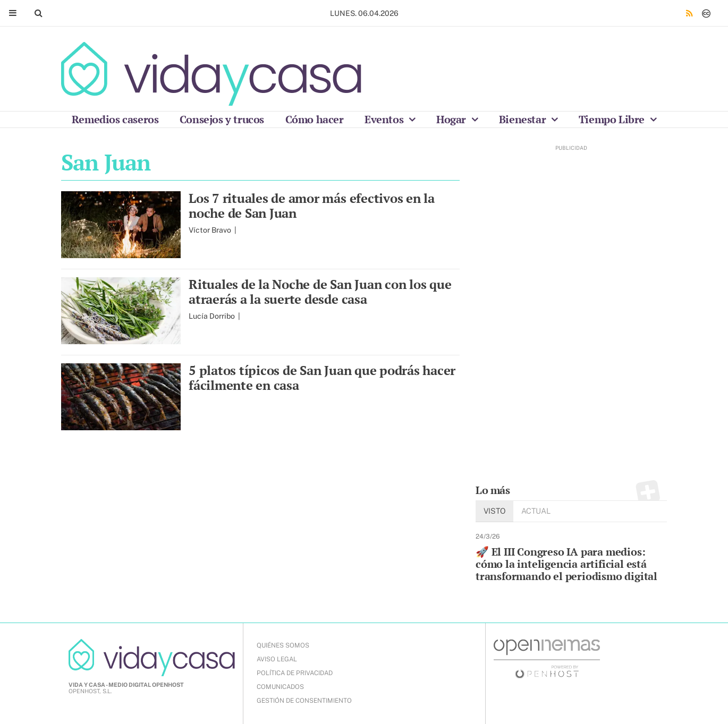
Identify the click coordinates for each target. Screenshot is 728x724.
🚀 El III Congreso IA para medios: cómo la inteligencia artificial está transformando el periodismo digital (566, 564)
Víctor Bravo (211, 230)
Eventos (385, 119)
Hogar (452, 119)
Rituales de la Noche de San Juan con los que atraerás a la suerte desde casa (320, 292)
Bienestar (524, 119)
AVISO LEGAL (277, 659)
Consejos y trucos (222, 119)
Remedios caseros (115, 119)
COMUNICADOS (280, 687)
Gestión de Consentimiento (304, 701)
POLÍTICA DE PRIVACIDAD (295, 673)
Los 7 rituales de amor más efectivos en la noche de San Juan (312, 206)
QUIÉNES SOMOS (283, 645)
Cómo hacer (315, 119)
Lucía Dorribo (213, 316)
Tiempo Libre (613, 119)
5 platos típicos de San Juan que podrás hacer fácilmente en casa (322, 378)
